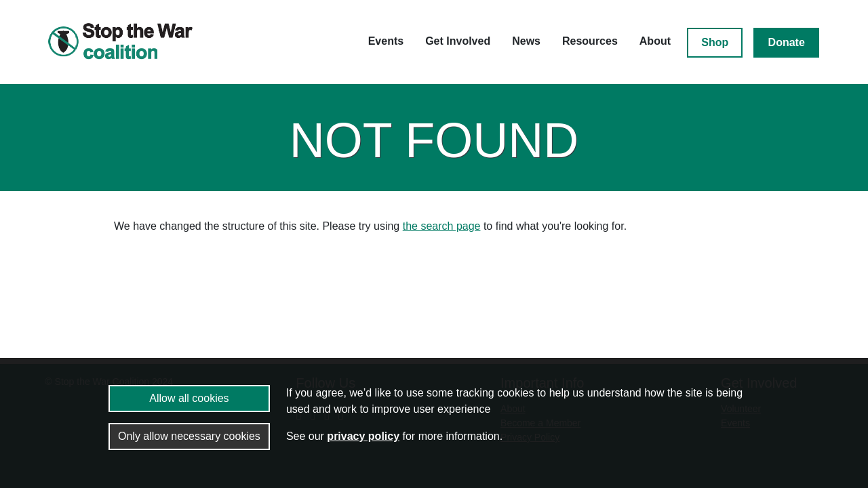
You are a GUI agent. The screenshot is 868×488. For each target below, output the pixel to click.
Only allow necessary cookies (189, 436)
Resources (590, 41)
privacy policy (363, 436)
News (526, 41)
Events (386, 41)
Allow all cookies (189, 398)
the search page (442, 226)
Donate (787, 42)
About (655, 41)
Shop (715, 42)
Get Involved (458, 41)
